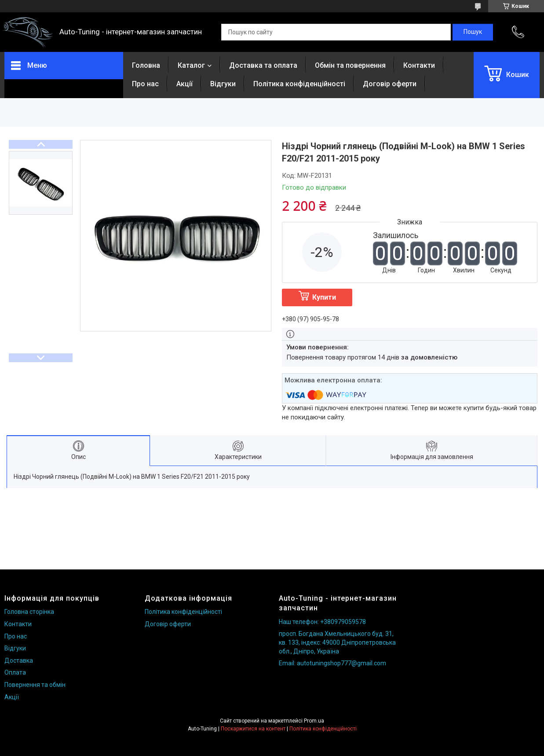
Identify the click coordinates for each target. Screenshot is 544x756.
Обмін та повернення (350, 65)
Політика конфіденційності (299, 84)
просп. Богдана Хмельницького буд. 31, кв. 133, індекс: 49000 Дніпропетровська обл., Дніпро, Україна (337, 642)
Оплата (15, 672)
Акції (184, 84)
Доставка (19, 661)
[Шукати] (473, 32)
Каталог (191, 65)
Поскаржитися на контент (253, 729)
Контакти (419, 65)
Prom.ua (314, 721)
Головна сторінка (29, 612)
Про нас (145, 84)
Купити (324, 297)
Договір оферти (390, 84)
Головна (146, 65)
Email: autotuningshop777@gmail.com (332, 663)
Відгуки (223, 84)
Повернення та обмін (35, 685)
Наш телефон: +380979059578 (322, 622)
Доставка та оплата (263, 65)
